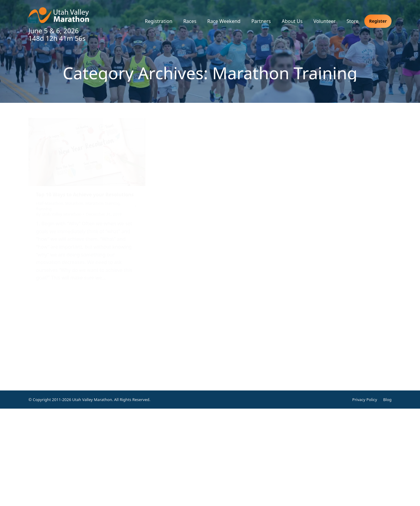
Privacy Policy (365, 400)
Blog (387, 400)
